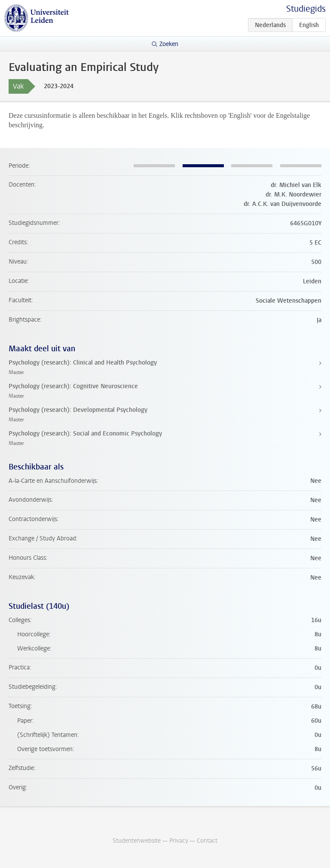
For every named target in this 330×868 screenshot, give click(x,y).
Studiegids (306, 9)
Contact (207, 841)
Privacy (179, 841)
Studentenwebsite (137, 841)
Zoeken (169, 44)
